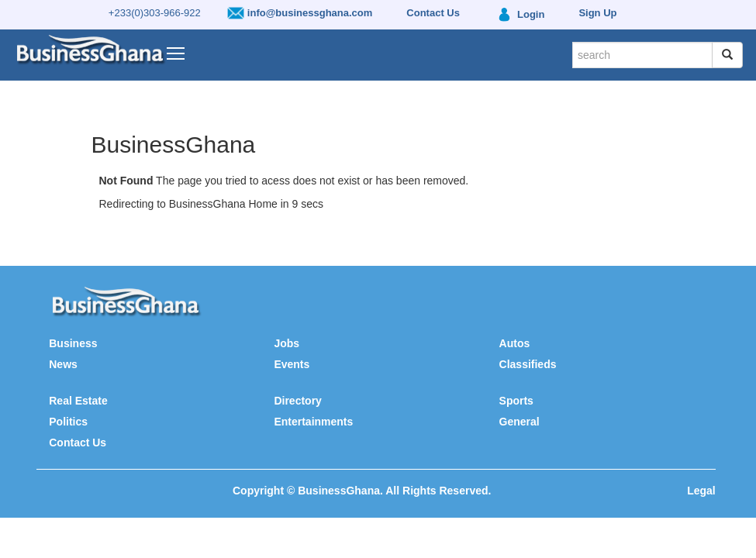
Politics (68, 422)
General (520, 422)
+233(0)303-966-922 (155, 13)
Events (292, 364)
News (63, 364)
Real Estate (78, 401)
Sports (516, 401)
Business (73, 343)
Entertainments (313, 422)
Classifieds (528, 364)
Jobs (287, 343)
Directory (297, 401)
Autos (515, 343)
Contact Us (78, 443)
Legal (701, 491)
